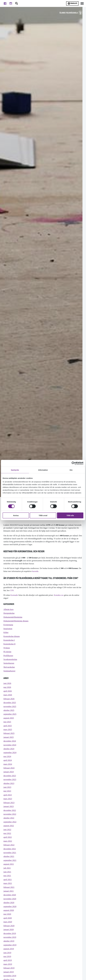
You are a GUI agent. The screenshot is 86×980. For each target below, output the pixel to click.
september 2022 (10, 833)
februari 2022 (9, 858)
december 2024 (10, 748)
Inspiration (8, 630)
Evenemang (8, 626)
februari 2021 (9, 902)
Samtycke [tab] (15, 470)
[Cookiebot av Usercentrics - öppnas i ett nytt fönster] (73, 463)
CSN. (12, 590)
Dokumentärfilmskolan (13, 618)
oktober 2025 (9, 716)
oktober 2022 (9, 829)
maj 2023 (7, 801)
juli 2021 (7, 882)
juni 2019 (8, 971)
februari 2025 (9, 740)
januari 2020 (9, 947)
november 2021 (10, 866)
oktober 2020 (9, 919)
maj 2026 (7, 691)
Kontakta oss (59, 595)
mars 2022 (8, 854)
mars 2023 (8, 809)
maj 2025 (7, 728)
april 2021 (8, 894)
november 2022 (10, 825)
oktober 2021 (9, 870)
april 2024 (8, 768)
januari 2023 (9, 817)
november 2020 (10, 915)
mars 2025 (8, 736)
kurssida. (36, 571)
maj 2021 (7, 890)
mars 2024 (8, 772)
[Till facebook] (5, 3)
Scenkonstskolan (11, 662)
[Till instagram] (11, 3)
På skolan (8, 654)
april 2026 (8, 695)
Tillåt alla (70, 515)
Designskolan (9, 614)
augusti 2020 (9, 927)
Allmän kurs (9, 610)
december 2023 (10, 785)
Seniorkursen (9, 666)
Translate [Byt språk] (72, 3)
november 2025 (10, 711)
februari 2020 (9, 943)
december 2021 (10, 862)
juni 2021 (8, 886)
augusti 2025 (9, 724)
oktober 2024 (9, 756)
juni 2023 (8, 797)
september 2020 (10, 923)
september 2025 (10, 720)
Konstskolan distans (12, 638)
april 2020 (8, 935)
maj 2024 (7, 764)
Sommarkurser (10, 674)
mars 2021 (8, 898)
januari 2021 (9, 906)
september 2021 (10, 874)
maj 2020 (7, 931)
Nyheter (7, 650)
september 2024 (10, 760)
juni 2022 (8, 841)
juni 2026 (8, 687)
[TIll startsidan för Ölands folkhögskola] (71, 12)
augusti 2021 (9, 878)
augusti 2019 (9, 967)
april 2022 (8, 849)
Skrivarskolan (9, 670)
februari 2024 (9, 776)
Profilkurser (9, 658)
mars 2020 (8, 939)
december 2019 (10, 951)
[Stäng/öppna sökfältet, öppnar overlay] (17, 3)
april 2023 (8, 805)
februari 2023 (9, 813)
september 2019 (10, 963)
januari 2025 (9, 744)
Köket (6, 634)
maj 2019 (7, 975)
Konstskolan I (9, 642)
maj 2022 (7, 845)
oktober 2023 (9, 793)
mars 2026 (8, 699)
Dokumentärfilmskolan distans (17, 622)
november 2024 (10, 752)
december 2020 (10, 910)
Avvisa (16, 515)
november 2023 (10, 789)
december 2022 (10, 821)
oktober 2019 (9, 959)
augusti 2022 (9, 837)
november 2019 (10, 955)
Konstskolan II (10, 646)
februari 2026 (9, 703)
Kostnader (14, 595)
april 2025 (8, 732)
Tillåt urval (43, 515)
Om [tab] (71, 470)
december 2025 (10, 707)
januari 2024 (9, 781)
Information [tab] (43, 470)
